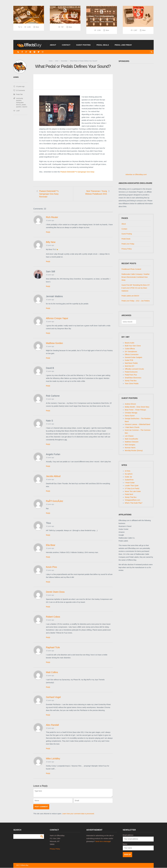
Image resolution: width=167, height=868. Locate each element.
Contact (66, 45)
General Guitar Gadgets (133, 357)
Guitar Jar (128, 477)
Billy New (51, 242)
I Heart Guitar (130, 483)
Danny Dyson (130, 416)
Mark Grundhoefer (131, 439)
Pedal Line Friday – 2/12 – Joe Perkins (136, 301)
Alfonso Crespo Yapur (57, 319)
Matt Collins (52, 673)
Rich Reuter (52, 217)
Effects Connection (132, 354)
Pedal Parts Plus (131, 375)
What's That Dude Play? (134, 503)
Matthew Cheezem (132, 442)
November (64, 61)
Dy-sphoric (129, 474)
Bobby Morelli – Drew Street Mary (137, 407)
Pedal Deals (103, 45)
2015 (57, 61)
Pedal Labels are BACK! (130, 296)
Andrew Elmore (130, 404)
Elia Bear (51, 545)
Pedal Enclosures (131, 372)
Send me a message (103, 842)
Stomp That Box (131, 381)
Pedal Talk (19, 94)
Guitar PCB (129, 360)
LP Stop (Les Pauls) (132, 488)
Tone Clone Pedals (132, 384)
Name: (125, 844)
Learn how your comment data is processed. (78, 814)
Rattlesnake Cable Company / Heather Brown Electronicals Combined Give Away (136, 277)
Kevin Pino (51, 567)
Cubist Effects (130, 349)
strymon (25, 107)
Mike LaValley (53, 759)
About (53, 45)
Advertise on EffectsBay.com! (136, 174)
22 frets (128, 471)
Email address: (128, 835)
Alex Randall (52, 725)
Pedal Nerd (129, 494)
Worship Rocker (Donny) (134, 451)
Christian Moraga (131, 413)
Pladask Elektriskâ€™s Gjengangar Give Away (77, 172)
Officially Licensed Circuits (134, 369)
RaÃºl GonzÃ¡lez (55, 501)
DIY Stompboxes (131, 352)
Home (51, 61)
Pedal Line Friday (123, 45)
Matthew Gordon (54, 343)
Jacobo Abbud (53, 476)
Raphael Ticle (53, 648)
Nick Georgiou (130, 445)
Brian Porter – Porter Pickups (135, 410)
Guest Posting (83, 45)
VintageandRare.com (132, 500)
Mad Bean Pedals (131, 363)
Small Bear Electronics (133, 378)
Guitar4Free (129, 480)
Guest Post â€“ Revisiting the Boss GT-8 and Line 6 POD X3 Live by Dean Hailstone (136, 288)
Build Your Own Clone (133, 346)
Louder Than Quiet (132, 486)
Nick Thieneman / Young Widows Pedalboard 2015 (96, 192)
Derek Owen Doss (55, 592)
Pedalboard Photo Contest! (131, 269)
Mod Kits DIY (130, 366)
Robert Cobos (53, 617)
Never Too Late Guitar (133, 491)
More (37, 30)
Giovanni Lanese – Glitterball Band (137, 424)
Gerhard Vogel (53, 697)
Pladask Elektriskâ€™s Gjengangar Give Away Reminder (49, 194)
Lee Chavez (129, 436)
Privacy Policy (127, 249)
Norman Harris (130, 448)
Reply (48, 232)
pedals (24, 105)
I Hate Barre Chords (132, 427)
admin (16, 77)
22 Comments (21, 90)
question (19, 107)
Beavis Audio (130, 343)
